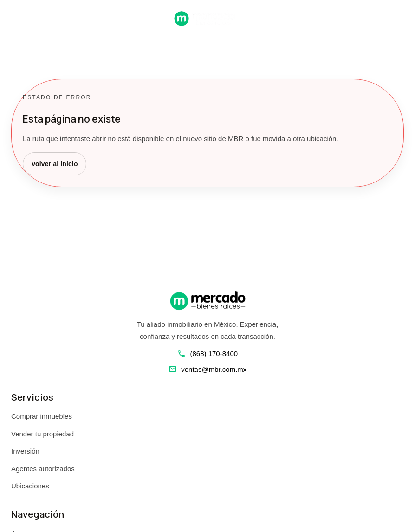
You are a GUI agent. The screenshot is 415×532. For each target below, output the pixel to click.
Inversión (25, 451)
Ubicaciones (30, 486)
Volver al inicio (55, 164)
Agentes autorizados (43, 469)
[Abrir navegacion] (15, 18)
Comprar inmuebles (42, 416)
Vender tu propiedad (42, 434)
